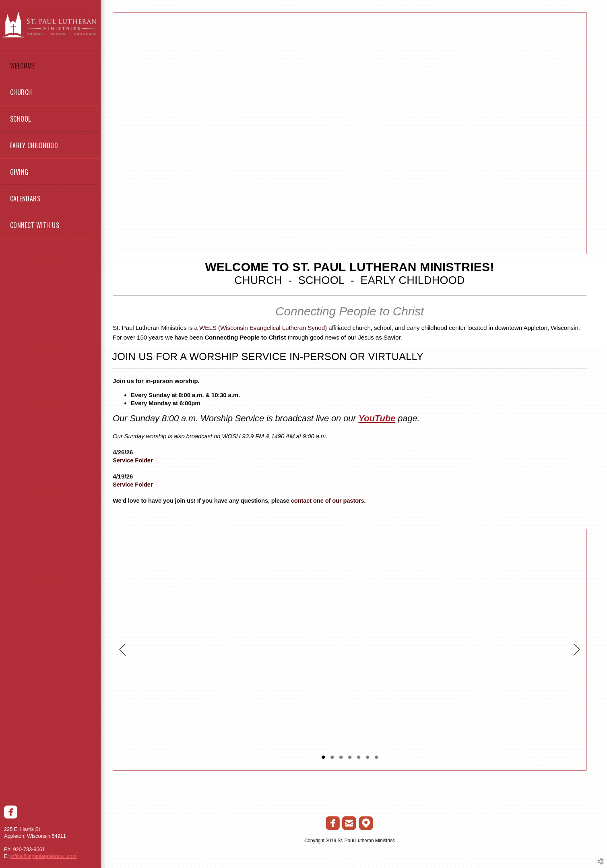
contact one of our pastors (328, 501)
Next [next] (577, 650)
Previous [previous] (122, 650)
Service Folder (133, 460)
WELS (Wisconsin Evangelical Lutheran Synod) (263, 328)
